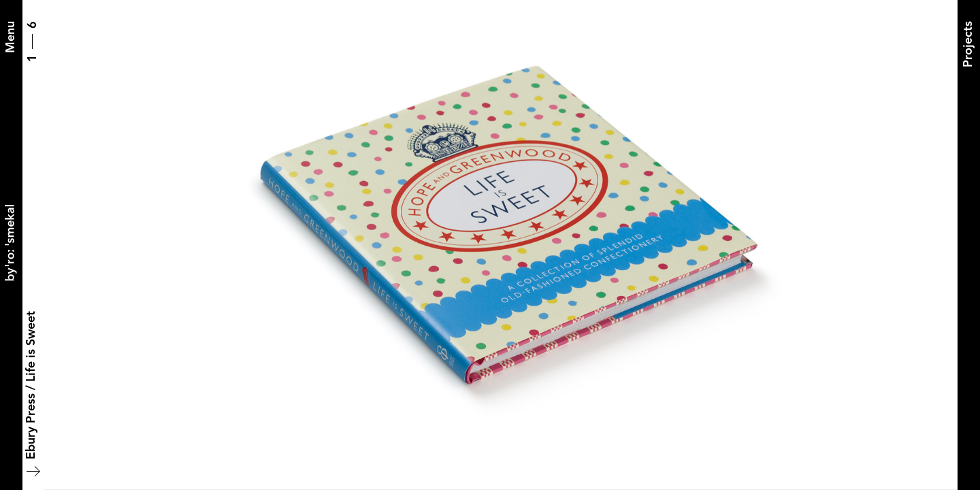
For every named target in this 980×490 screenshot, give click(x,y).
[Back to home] (11, 245)
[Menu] (11, 37)
